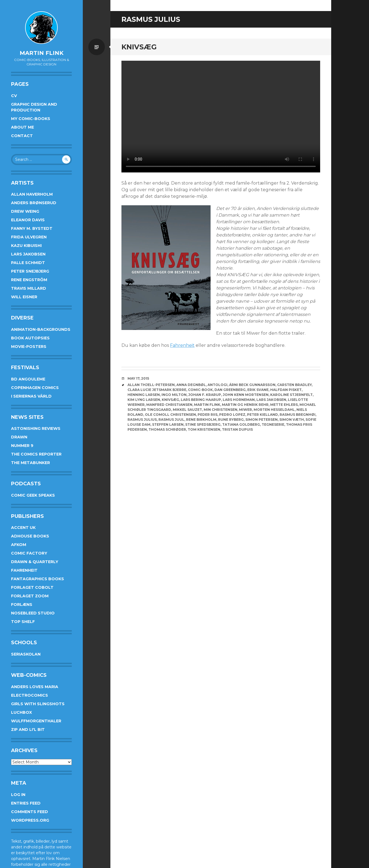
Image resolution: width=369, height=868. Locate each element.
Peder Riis (208, 415)
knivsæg (170, 400)
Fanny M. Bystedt (32, 228)
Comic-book (200, 390)
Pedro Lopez (232, 415)
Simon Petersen (262, 420)
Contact (22, 136)
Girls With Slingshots (38, 704)
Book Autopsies (30, 338)
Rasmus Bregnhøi (298, 415)
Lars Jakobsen (28, 254)
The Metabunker (30, 463)
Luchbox (22, 712)
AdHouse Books (30, 536)
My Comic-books (31, 119)
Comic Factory (29, 553)
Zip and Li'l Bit (28, 729)
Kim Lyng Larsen (144, 400)
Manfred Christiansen (169, 405)
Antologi (217, 385)
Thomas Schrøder (167, 429)
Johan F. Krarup (205, 395)
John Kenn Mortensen (246, 395)
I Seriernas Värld (31, 396)
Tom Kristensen (204, 429)
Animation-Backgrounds (41, 329)
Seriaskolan (26, 654)
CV (14, 96)
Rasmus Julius (142, 420)
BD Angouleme (28, 379)
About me (22, 127)
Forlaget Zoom (30, 596)
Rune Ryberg (231, 420)
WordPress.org (30, 820)
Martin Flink (42, 53)
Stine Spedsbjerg (203, 424)
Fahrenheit (24, 570)
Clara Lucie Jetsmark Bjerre (157, 390)
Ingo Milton (174, 395)
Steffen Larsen (168, 424)
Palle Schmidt (28, 263)
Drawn (19, 437)
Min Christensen (221, 410)
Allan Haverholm (32, 194)
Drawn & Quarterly (35, 562)
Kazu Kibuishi (26, 246)
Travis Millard (29, 288)
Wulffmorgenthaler (36, 721)
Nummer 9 (22, 446)
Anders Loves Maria (35, 687)
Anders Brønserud (34, 203)
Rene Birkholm (201, 420)
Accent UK (23, 528)
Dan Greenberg (230, 390)
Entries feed (26, 803)
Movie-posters (29, 347)
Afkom (19, 545)
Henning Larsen (144, 395)
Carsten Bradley (294, 385)
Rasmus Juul (171, 420)
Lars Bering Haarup (201, 400)
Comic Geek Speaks (33, 495)
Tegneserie (273, 424)
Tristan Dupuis (237, 429)
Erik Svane (258, 390)
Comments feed (30, 812)
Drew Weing (25, 211)
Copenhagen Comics (35, 388)
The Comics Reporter (36, 454)
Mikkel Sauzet (187, 410)
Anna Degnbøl (191, 385)
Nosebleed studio (33, 613)
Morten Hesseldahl (274, 410)
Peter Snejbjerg (30, 271)
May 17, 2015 (138, 378)
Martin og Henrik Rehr (245, 405)
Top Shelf (23, 622)
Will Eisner (24, 297)
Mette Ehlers (284, 405)
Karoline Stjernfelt (291, 395)
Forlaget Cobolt (32, 587)
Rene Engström (29, 280)
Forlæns (22, 605)
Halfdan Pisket (286, 390)
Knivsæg (139, 47)
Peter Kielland (262, 415)
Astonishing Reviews (36, 428)
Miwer (245, 410)
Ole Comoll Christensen (170, 415)
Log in (18, 795)
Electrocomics (30, 695)
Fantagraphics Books (38, 579)
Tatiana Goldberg (241, 424)
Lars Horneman (239, 400)
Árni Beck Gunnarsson (252, 385)
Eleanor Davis (28, 220)
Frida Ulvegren (29, 237)
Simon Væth (292, 420)
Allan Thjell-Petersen (151, 385)
